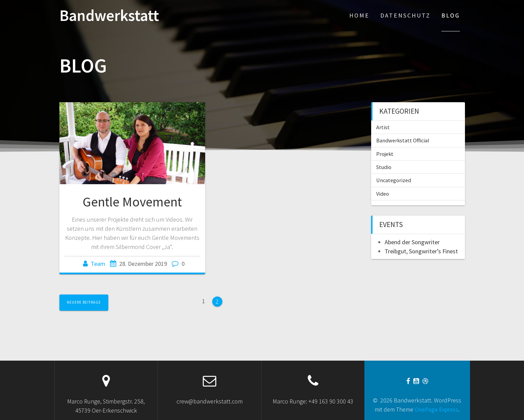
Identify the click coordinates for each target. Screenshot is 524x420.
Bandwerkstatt (109, 16)
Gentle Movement (132, 202)
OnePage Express (436, 409)
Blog (451, 15)
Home (359, 15)
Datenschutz (405, 15)
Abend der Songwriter (412, 242)
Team (98, 264)
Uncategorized (394, 180)
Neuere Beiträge (84, 302)
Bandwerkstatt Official (403, 140)
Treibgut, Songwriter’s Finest (421, 251)
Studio (384, 167)
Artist (383, 127)
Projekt (385, 154)
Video (383, 194)
